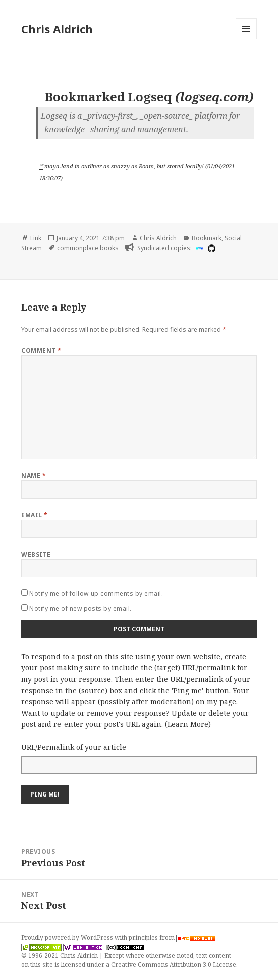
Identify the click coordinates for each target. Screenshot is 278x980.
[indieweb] (198, 248)
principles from (173, 937)
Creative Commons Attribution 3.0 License (174, 965)
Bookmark (207, 238)
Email (34, 515)
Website (36, 554)
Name (34, 476)
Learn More (188, 724)
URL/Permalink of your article (74, 747)
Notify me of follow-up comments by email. (96, 594)
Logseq (150, 97)
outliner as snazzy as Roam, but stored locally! (143, 166)
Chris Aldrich (57, 29)
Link (36, 238)
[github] (210, 248)
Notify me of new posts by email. (80, 609)
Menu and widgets (246, 39)
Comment (41, 351)
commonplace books (88, 248)
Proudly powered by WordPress (68, 937)
